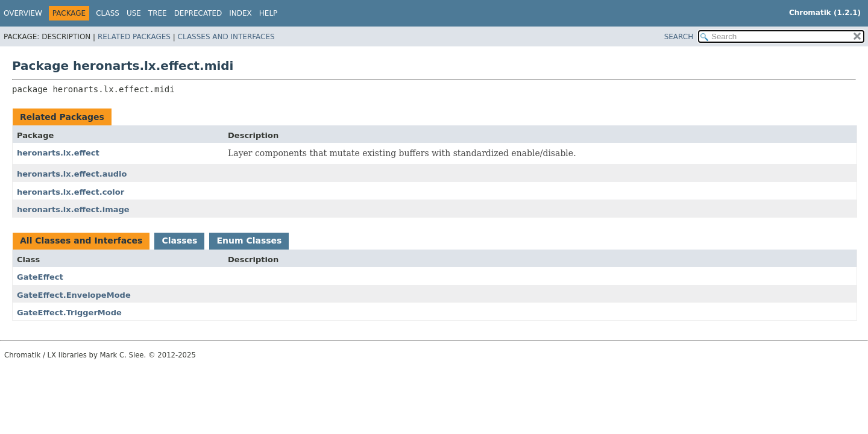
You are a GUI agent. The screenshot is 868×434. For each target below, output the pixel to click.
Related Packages (134, 37)
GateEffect (40, 277)
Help (269, 13)
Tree (158, 13)
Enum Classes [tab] (249, 241)
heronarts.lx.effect (58, 153)
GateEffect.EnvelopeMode (74, 295)
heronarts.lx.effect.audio (72, 174)
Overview (23, 13)
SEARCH (679, 37)
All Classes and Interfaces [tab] (81, 241)
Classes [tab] (179, 241)
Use (134, 13)
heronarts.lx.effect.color (71, 192)
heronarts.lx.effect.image (73, 209)
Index (241, 13)
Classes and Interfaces (226, 37)
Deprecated (198, 13)
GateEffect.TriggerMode (69, 313)
